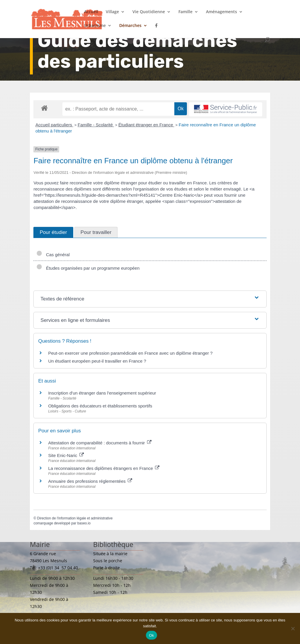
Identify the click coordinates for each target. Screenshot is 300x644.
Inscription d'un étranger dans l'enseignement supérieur (102, 393)
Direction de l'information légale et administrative (75, 518)
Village (112, 12)
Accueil (91, 12)
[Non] (293, 628)
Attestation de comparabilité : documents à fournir (100, 443)
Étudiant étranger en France (146, 125)
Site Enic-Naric (66, 455)
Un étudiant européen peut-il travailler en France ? (97, 361)
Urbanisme (95, 26)
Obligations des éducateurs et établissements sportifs (100, 406)
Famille (185, 12)
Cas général (53, 255)
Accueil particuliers (54, 125)
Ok (151, 635)
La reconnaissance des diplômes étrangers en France (104, 468)
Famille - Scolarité (96, 125)
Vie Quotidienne (149, 12)
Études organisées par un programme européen (88, 268)
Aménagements (221, 12)
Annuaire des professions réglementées (90, 481)
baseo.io (84, 523)
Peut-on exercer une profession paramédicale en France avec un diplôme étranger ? (130, 353)
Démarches (130, 26)
